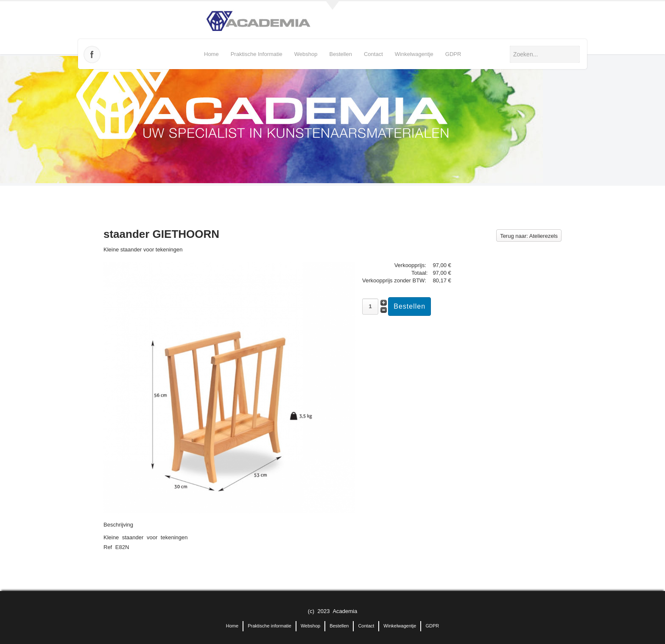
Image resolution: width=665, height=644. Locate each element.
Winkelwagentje (414, 54)
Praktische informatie (257, 54)
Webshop (306, 54)
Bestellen (340, 54)
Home (211, 54)
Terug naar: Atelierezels (529, 236)
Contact (373, 54)
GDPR (453, 54)
